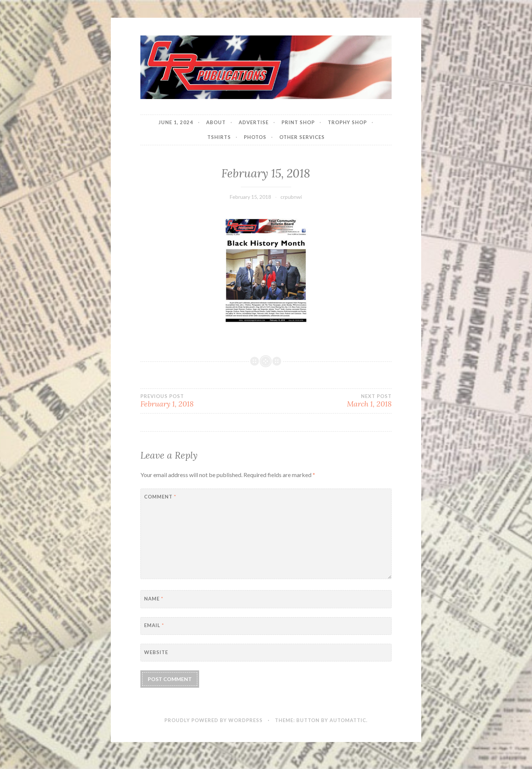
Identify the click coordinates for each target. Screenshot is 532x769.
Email (154, 625)
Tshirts (219, 137)
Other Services (302, 137)
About (216, 122)
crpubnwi (291, 197)
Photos (255, 137)
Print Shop (298, 122)
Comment (160, 497)
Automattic (348, 720)
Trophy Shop (347, 122)
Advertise (254, 122)
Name (154, 599)
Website (156, 652)
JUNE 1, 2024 (176, 122)
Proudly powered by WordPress (214, 720)
